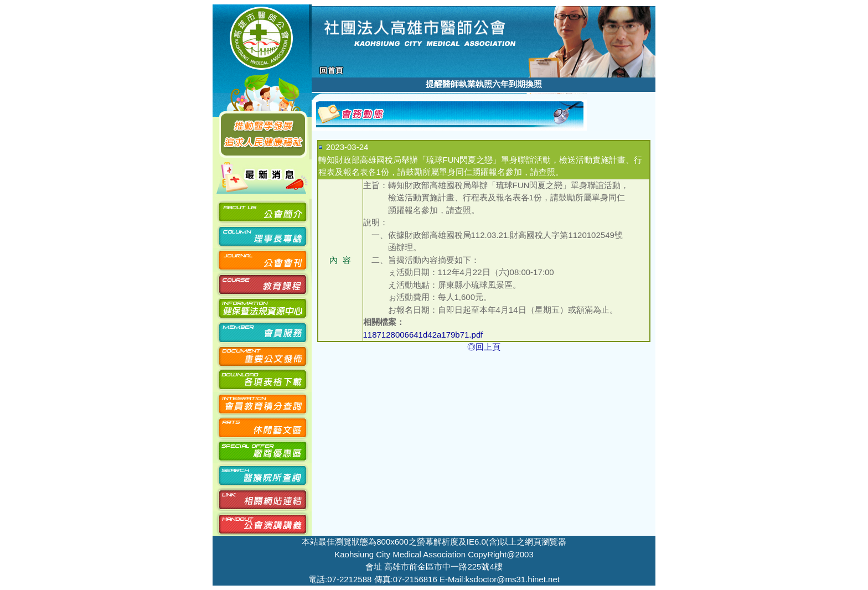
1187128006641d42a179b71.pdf (423, 335)
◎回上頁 (484, 347)
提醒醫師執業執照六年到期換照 (484, 84)
